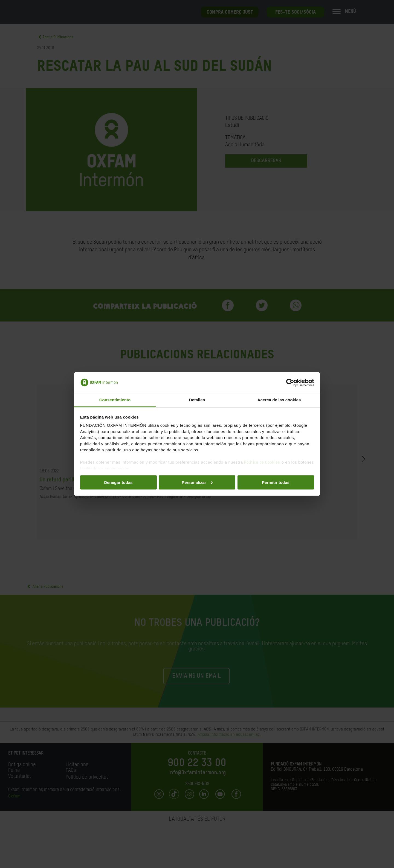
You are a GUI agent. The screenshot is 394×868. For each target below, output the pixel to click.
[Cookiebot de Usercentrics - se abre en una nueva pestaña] (290, 383)
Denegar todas (118, 482)
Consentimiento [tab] (115, 400)
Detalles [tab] (197, 400)
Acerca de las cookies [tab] (279, 400)
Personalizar (197, 482)
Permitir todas (276, 482)
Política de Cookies (262, 462)
